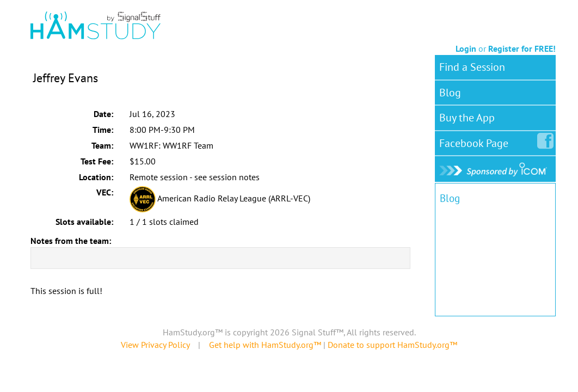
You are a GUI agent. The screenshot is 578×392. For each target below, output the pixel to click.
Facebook (476, 141)
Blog (450, 93)
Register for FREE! (522, 48)
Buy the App (467, 118)
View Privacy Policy (155, 345)
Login (466, 48)
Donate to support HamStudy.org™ (392, 345)
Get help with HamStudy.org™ (265, 345)
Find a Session (472, 67)
